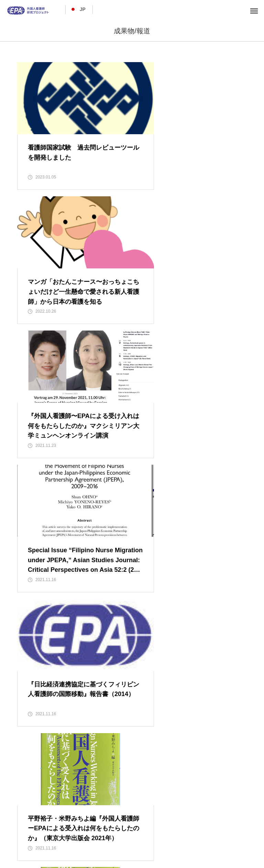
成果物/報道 (203, 829)
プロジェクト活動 (113, 829)
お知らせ (238, 829)
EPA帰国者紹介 (162, 829)
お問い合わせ (132, 837)
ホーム (24, 829)
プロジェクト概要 (63, 829)
